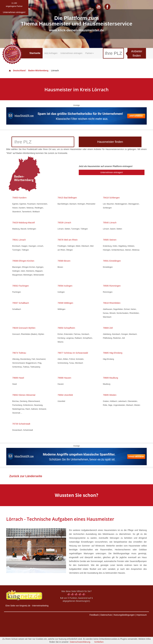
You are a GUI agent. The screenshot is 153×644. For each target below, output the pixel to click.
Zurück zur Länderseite (26, 476)
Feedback (94, 615)
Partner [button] (90, 53)
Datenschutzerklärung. (80, 642)
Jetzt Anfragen (51, 53)
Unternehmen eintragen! (112, 172)
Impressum (142, 615)
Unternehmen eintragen (71, 53)
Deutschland (17, 71)
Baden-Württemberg (38, 71)
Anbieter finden (137, 53)
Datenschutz (106, 615)
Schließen (99, 642)
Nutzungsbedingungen (124, 615)
